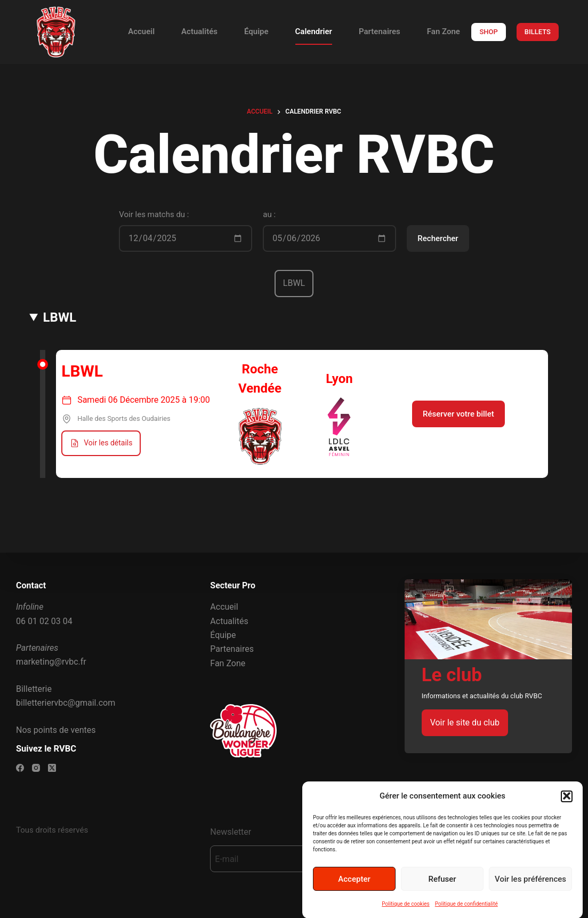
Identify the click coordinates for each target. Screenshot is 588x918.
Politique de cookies (406, 911)
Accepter (354, 886)
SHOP (488, 32)
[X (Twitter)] (52, 768)
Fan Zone (444, 31)
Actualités (199, 31)
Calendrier (314, 31)
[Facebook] (20, 768)
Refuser (442, 886)
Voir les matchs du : (154, 214)
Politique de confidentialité (466, 911)
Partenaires (380, 31)
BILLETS (538, 32)
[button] (567, 803)
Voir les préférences (530, 886)
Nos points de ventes (56, 730)
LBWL (60, 317)
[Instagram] (36, 768)
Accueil (141, 31)
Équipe (256, 31)
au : (269, 214)
